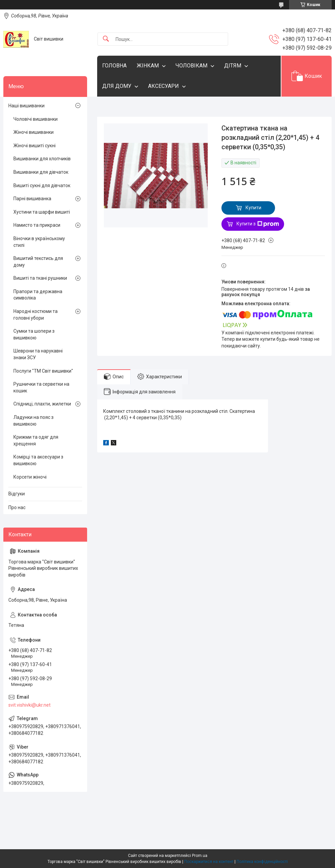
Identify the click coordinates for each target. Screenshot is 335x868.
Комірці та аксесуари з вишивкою (38, 460)
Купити (253, 208)
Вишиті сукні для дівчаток (42, 185)
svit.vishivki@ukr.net (29, 705)
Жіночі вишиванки (33, 132)
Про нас (17, 507)
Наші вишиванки (26, 106)
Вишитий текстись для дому (38, 262)
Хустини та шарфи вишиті (42, 212)
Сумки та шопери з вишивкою (34, 334)
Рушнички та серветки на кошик (41, 387)
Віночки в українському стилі (39, 242)
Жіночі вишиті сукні (35, 146)
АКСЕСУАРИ (163, 86)
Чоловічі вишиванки (36, 119)
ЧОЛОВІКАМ (191, 66)
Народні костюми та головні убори (36, 315)
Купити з (258, 224)
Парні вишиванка (32, 199)
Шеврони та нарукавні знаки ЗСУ (38, 354)
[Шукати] (106, 39)
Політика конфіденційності (262, 862)
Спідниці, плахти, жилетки (42, 404)
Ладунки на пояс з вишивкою (33, 421)
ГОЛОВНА (114, 66)
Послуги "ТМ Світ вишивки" (43, 371)
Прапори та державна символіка (38, 295)
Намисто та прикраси (37, 225)
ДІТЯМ (233, 66)
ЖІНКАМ (148, 66)
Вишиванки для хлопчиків (42, 159)
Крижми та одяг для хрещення (36, 440)
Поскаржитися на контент (209, 862)
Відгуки (17, 494)
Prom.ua (200, 856)
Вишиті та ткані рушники (40, 278)
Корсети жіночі (30, 477)
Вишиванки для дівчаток (41, 172)
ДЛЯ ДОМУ (117, 86)
